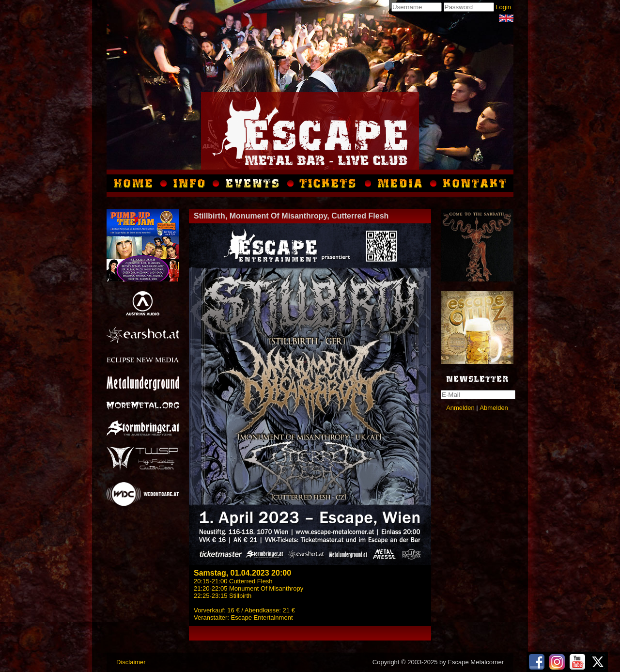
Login (503, 7)
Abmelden (494, 408)
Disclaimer (131, 662)
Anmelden (460, 408)
